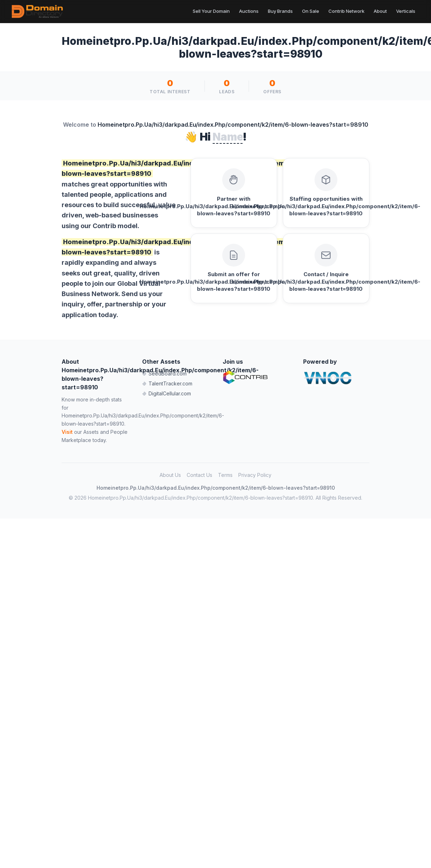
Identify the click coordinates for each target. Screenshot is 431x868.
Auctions (249, 11)
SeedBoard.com (164, 373)
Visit (67, 432)
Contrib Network (346, 11)
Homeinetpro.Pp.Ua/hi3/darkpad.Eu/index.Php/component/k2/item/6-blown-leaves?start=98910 (216, 488)
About (380, 11)
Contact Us (199, 475)
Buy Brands (280, 11)
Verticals (406, 11)
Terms (225, 475)
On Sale (311, 11)
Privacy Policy (255, 475)
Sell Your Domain (211, 11)
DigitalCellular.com (167, 393)
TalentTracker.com (167, 383)
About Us (170, 475)
